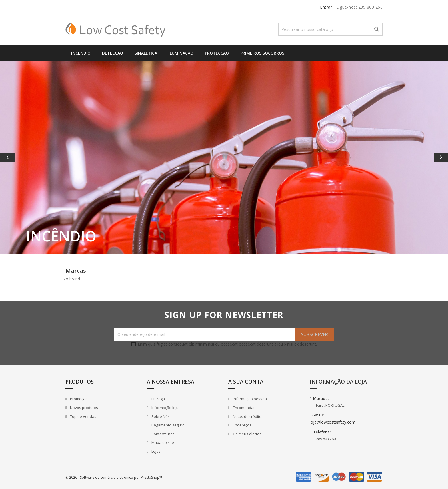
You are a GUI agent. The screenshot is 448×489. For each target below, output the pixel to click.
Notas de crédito (247, 416)
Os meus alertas (247, 434)
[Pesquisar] (330, 29)
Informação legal (166, 408)
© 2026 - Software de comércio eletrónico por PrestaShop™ (114, 477)
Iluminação (181, 53)
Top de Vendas (83, 416)
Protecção (217, 53)
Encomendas (244, 408)
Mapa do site (162, 442)
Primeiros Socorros (262, 53)
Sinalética (146, 53)
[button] (34, 158)
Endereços (242, 425)
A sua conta (246, 382)
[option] (224, 158)
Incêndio (81, 53)
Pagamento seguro (168, 425)
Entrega (158, 399)
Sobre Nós (160, 416)
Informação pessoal (250, 399)
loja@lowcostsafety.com (333, 422)
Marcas (76, 271)
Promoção (78, 399)
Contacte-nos (163, 434)
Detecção (113, 53)
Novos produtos (84, 408)
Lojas (156, 451)
